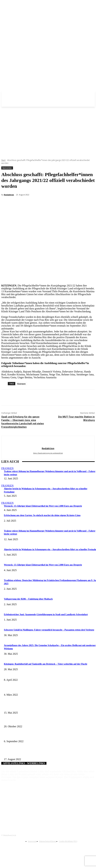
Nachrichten (7, 168)
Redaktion (9, 195)
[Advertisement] (48, 131)
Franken (7, 468)
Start (3, 160)
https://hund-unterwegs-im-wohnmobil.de (48, 453)
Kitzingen (21, 384)
